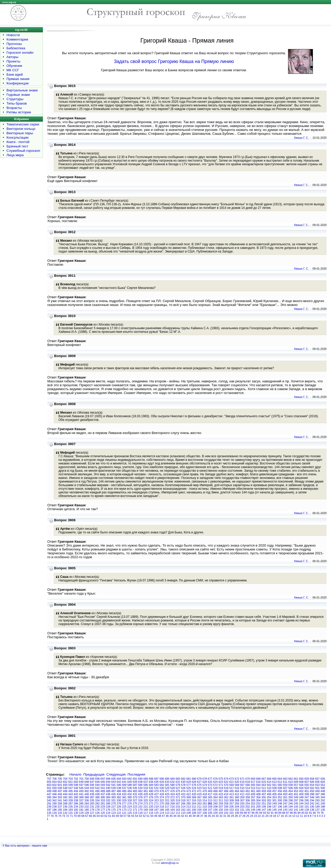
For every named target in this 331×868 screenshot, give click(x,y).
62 (106, 816)
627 (199, 782)
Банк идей (15, 74)
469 (210, 791)
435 (114, 794)
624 (215, 782)
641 (124, 782)
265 (189, 803)
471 (199, 791)
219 (156, 807)
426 (162, 794)
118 (140, 813)
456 (280, 791)
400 (301, 794)
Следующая (116, 774)
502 (312, 788)
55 (133, 816)
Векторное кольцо (21, 129)
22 (259, 816)
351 (285, 797)
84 (299, 813)
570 (226, 785)
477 (167, 791)
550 (55, 788)
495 (71, 791)
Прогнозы (14, 44)
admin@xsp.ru (170, 863)
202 (248, 807)
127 (92, 813)
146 (269, 810)
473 (189, 791)
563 (264, 785)
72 (67, 816)
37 (202, 816)
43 (179, 816)
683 (178, 779)
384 (108, 797)
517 (232, 788)
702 (76, 779)
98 (245, 813)
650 (76, 782)
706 (55, 779)
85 (295, 813)
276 (130, 803)
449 (318, 791)
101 (232, 813)
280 (108, 803)
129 (81, 813)
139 (307, 810)
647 (92, 782)
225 (124, 807)
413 (232, 794)
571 (221, 785)
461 (253, 791)
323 (156, 800)
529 (167, 788)
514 (248, 788)
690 (140, 779)
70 (75, 816)
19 (271, 816)
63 (102, 816)
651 (71, 782)
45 (171, 816)
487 (114, 791)
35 (209, 816)
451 (307, 791)
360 (237, 797)
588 (130, 785)
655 (49, 782)
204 (237, 807)
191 (307, 807)
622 (226, 782)
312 (215, 800)
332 (108, 800)
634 (162, 782)
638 (140, 782)
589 (124, 785)
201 (253, 807)
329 (124, 800)
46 (167, 816)
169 (146, 810)
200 (258, 807)
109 (189, 813)
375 (156, 797)
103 (221, 813)
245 (296, 803)
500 (323, 788)
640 (130, 782)
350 (291, 797)
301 (275, 800)
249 (275, 803)
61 (110, 816)
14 (290, 816)
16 (282, 816)
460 (258, 791)
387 (92, 797)
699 (92, 779)
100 (237, 813)
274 (140, 803)
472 (194, 791)
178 (97, 810)
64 (98, 816)
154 (226, 810)
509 (275, 788)
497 (60, 791)
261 (210, 803)
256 (237, 803)
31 (225, 816)
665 (275, 779)
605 (318, 782)
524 (194, 788)
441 (81, 794)
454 (291, 791)
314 (205, 800)
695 (114, 779)
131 (71, 813)
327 (135, 800)
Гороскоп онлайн (20, 53)
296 (301, 800)
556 (301, 785)
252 (258, 803)
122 (119, 813)
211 (199, 807)
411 (242, 794)
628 (194, 782)
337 (81, 800)
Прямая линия (18, 79)
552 (323, 785)
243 (307, 803)
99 (242, 813)
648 (87, 782)
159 (199, 810)
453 (296, 791)
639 (135, 782)
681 (189, 779)
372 (172, 797)
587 (135, 785)
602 (55, 785)
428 (151, 794)
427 (156, 794)
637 (146, 782)
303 (264, 800)
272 (151, 803)
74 (60, 816)
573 (210, 785)
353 (275, 797)
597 (81, 785)
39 (194, 816)
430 (140, 794)
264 (194, 803)
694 (119, 779)
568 (237, 785)
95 (257, 813)
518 (226, 788)
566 (248, 785)
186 (55, 810)
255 (242, 803)
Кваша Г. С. (302, 138)
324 (151, 800)
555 (307, 785)
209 (210, 807)
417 (210, 794)
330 (119, 800)
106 (205, 813)
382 (119, 797)
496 (65, 791)
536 (130, 788)
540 (108, 788)
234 (76, 807)
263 (199, 803)
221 (146, 807)
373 (167, 797)
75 (56, 816)
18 (275, 816)
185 (60, 810)
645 (103, 782)
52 (144, 816)
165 (167, 810)
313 (210, 800)
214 (183, 807)
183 (71, 810)
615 (264, 782)
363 (221, 797)
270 (162, 803)
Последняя (136, 774)
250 (269, 803)
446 (55, 794)
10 (305, 816)
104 (215, 813)
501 (318, 788)
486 (119, 791)
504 (301, 788)
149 (253, 810)
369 (189, 797)
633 (167, 782)
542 (97, 788)
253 (253, 803)
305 (253, 800)
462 (248, 791)
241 (318, 803)
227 (114, 807)
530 (162, 788)
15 (286, 816)
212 (194, 807)
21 (263, 816)
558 (291, 785)
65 (94, 816)
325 (146, 800)
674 (226, 779)
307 (242, 800)
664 (280, 779)
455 (285, 791)
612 (280, 782)
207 (221, 807)
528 (172, 788)
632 (172, 782)
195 (285, 807)
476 (172, 791)
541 (103, 788)
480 (151, 791)
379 (135, 797)
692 (130, 779)
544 (87, 788)
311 (221, 800)
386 (97, 797)
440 (87, 794)
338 (76, 800)
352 (280, 797)
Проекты (13, 61)
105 (210, 813)
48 (160, 816)
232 (87, 807)
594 (97, 785)
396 (323, 794)
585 (146, 785)
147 (264, 810)
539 (114, 788)
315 (199, 800)
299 (285, 800)
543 (92, 788)
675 (221, 779)
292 (323, 800)
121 (124, 813)
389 (81, 797)
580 (172, 785)
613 (275, 782)
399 (307, 794)
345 (318, 797)
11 (302, 816)
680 (194, 779)
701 (81, 779)
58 (121, 816)
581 (167, 785)
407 (264, 794)
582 (162, 785)
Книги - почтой (18, 142)
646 (97, 782)
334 (97, 800)
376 (151, 797)
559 (285, 785)
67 (87, 816)
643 (114, 782)
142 (291, 810)
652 (65, 782)
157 (210, 810)
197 (275, 807)
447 (49, 794)
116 (151, 813)
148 (258, 810)
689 (146, 779)
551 (49, 788)
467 (221, 791)
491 (92, 791)
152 (237, 810)
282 (97, 803)
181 (81, 810)
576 (194, 785)
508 (280, 788)
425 (167, 794)
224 (130, 807)
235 (71, 807)
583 (156, 785)
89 (280, 813)
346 (312, 797)
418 (205, 794)
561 (275, 785)
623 (221, 782)
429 (146, 794)
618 (248, 782)
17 (279, 816)
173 (124, 810)
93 (265, 813)
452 (301, 791)
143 (285, 810)
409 (253, 794)
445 (60, 794)
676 (215, 779)
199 (264, 807)
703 (71, 779)
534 (140, 788)
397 (318, 794)
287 (71, 803)
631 (178, 782)
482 (140, 791)
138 (312, 810)
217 (167, 807)
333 (103, 800)
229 (103, 807)
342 (55, 800)
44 (175, 816)
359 (242, 797)
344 (323, 797)
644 (108, 782)
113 (167, 813)
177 (103, 810)
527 (178, 788)
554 (312, 785)
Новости (13, 35)
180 (87, 810)
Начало (75, 774)
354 (269, 797)
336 (87, 800)
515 (242, 788)
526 (183, 788)
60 (114, 816)
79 (318, 813)
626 (205, 782)
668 (258, 779)
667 (264, 779)
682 (183, 779)
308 (237, 800)
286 (76, 803)
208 (215, 807)
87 (288, 813)
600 (65, 785)
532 (151, 788)
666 (269, 779)
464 (237, 791)
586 (140, 785)
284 (87, 803)
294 (312, 800)
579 (178, 785)
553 (318, 785)
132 (65, 813)
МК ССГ (13, 70)
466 (226, 791)
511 (264, 788)
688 (151, 779)
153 (232, 810)
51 (148, 816)
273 (146, 803)
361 (232, 797)
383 (114, 797)
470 (205, 791)
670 (248, 779)
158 (205, 810)
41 (186, 816)
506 (291, 788)
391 (71, 797)
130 (76, 813)
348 (301, 797)
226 (119, 807)
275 (135, 803)
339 (71, 800)
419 (199, 794)
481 (146, 791)
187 (49, 810)
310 (226, 800)
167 (156, 810)
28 (236, 816)
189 (318, 807)
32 (221, 816)
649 (81, 782)
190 (312, 807)
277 (124, 803)
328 (130, 800)
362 (226, 797)
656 (323, 779)
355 (264, 797)
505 (296, 788)
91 (272, 813)
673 (232, 779)
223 (135, 807)
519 (221, 788)
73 (64, 816)
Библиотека (16, 48)
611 (285, 782)
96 (253, 813)
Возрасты (14, 108)
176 (108, 810)
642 (119, 782)
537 (124, 788)
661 (296, 779)
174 (119, 810)
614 (269, 782)
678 (205, 779)
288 (65, 803)
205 (232, 807)
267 (178, 803)
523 (199, 788)
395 (49, 797)
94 (261, 813)
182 (76, 810)
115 (156, 813)
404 (280, 794)
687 (156, 779)
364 (215, 797)
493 (81, 791)
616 (258, 782)
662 (291, 779)
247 (285, 803)
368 (194, 797)
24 (252, 816)
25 (248, 816)
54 (137, 816)
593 (103, 785)
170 (140, 810)
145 (275, 810)
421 (189, 794)
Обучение (14, 66)
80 (314, 813)
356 (258, 797)
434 (119, 794)
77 (48, 816)
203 (242, 807)
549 (60, 788)
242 (312, 803)
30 (229, 816)
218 (162, 807)
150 (248, 810)
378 (140, 797)
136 (323, 810)
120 (130, 813)
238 (55, 807)
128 (87, 813)
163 (178, 810)
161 (189, 810)
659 (307, 779)
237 (60, 807)
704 (65, 779)
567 (242, 785)
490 (97, 791)
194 (291, 807)
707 (49, 779)
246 (291, 803)
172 (130, 810)
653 (60, 782)
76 (52, 816)
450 (312, 791)
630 (183, 782)
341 (60, 800)
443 (71, 794)
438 (97, 794)
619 (242, 782)
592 (108, 785)
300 (280, 800)
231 (92, 807)
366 (205, 797)
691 (135, 779)
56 (129, 816)
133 (60, 813)
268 (172, 803)
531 (156, 788)
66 (91, 816)
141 (296, 810)
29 (232, 816)
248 (280, 803)
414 (226, 794)
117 (146, 813)
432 (130, 794)
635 (156, 782)
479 (156, 791)
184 (65, 810)
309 (232, 800)
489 (103, 791)
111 (178, 813)
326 (140, 800)
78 (322, 813)
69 (79, 816)
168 (151, 810)
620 (237, 782)
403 (285, 794)
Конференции (18, 83)
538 (119, 788)
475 (178, 791)
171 (135, 810)
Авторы (12, 57)
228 (108, 807)
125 (103, 813)
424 (172, 794)
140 (301, 810)
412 (237, 794)
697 (103, 779)
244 (301, 803)
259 (221, 803)
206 (226, 807)
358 (248, 797)
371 (178, 797)
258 (226, 803)
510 (269, 788)
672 (237, 779)
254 (248, 803)
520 (215, 788)
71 (71, 816)
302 (269, 800)
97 (249, 813)
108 (194, 813)
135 (49, 813)
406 (269, 794)
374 (162, 797)
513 (253, 788)
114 (162, 813)
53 (140, 816)
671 (242, 779)
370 (183, 797)
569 (232, 785)
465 (232, 791)
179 (92, 810)
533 (146, 788)
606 (312, 782)
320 (172, 800)
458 (269, 791)
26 (244, 816)
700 (87, 779)
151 (242, 810)
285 (81, 803)
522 (205, 788)
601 (60, 785)
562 (269, 785)
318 (183, 800)
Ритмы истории (19, 112)
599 (71, 785)
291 (49, 803)
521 (210, 788)
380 (130, 797)
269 (167, 803)
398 (312, 794)
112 (172, 813)
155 (221, 810)
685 (167, 779)
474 (183, 791)
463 (242, 791)
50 (152, 816)
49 (156, 816)
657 (318, 779)
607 (307, 782)
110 (183, 813)
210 (205, 807)
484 (130, 791)
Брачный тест (17, 146)
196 (280, 807)
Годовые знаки (18, 95)
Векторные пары (20, 133)
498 (55, 791)
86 (291, 813)
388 (87, 797)
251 (264, 803)
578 (183, 785)
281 (103, 803)
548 (65, 788)
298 (291, 800)
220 (151, 807)
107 (199, 813)
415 (221, 794)
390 (76, 797)
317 (189, 800)
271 (156, 803)
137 (318, 810)
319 (178, 800)
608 (301, 782)
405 (275, 794)
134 (55, 813)
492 (87, 791)
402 (291, 794)
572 (215, 785)
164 (172, 810)
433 (124, 794)
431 (135, 794)
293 (318, 800)
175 (114, 810)
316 (194, 800)
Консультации (17, 137)
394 (55, 797)
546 (76, 788)
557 (296, 785)
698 (97, 779)
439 (92, 794)
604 (323, 782)
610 (291, 782)
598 (76, 785)
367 (199, 797)
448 (323, 791)
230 (97, 807)
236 (65, 807)
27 (240, 816)
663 (285, 779)
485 (124, 791)
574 (205, 785)
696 (108, 779)
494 (76, 791)
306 (248, 800)
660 (301, 779)
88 (284, 813)
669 (253, 779)
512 (258, 788)
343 (49, 800)
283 (92, 803)
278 (119, 803)
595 (92, 785)
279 (114, 803)
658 (312, 779)
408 (258, 794)
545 (81, 788)
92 (268, 813)
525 (189, 788)
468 (215, 791)
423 (178, 794)
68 (83, 816)
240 (323, 803)
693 (124, 779)
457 (275, 791)
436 (108, 794)
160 (194, 810)
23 (255, 816)
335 (92, 800)
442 (76, 794)
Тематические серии (23, 124)
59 (117, 816)
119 (135, 813)
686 (162, 779)
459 (264, 791)
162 (183, 810)
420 (194, 794)
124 (108, 813)
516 (237, 788)
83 (303, 813)
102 (226, 813)
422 (183, 794)
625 (210, 782)
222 (140, 807)
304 (258, 800)
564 (258, 785)
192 (301, 807)
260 (215, 803)
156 (215, 810)
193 (296, 807)
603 (49, 785)
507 (285, 788)
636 (151, 782)
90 (276, 813)
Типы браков (17, 103)
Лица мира (15, 155)
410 (248, 794)
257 (232, 803)
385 (103, 797)
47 (163, 816)
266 (183, 803)
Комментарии (17, 39)
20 (267, 816)
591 (114, 785)
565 (253, 785)
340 (65, 800)
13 (294, 816)
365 (210, 797)
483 (135, 791)
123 (114, 813)
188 (323, 807)
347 (307, 797)
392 (65, 797)
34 (213, 816)
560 (280, 785)
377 (146, 797)
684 (172, 779)
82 (307, 813)
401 (296, 794)
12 (298, 816)
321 (167, 800)
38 (198, 816)
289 (60, 803)
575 (199, 785)
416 (215, 794)
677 (210, 779)
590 (119, 785)
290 (55, 803)
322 (162, 800)
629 (189, 782)
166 (162, 810)
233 (81, 807)
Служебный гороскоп (23, 151)
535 (135, 788)
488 (108, 791)
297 (296, 800)
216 (172, 807)
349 (296, 797)
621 (232, 782)
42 (183, 816)
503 (307, 788)
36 (206, 816)
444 (65, 794)
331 (114, 800)
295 (307, 800)
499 (49, 791)
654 (55, 782)
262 (205, 803)
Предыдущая (94, 774)
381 (124, 797)
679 (199, 779)
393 (60, 797)
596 (87, 785)
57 (125, 816)
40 (190, 816)
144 (280, 810)
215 (178, 807)
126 (97, 813)
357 (253, 797)
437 (103, 794)
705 (60, 779)
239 (49, 807)
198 (269, 807)
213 (189, 807)
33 (217, 816)
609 (296, 782)
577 (189, 785)
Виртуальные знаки (22, 90)
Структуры (15, 99)
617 (253, 782)
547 (71, 788)
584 (151, 785)
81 (311, 813)
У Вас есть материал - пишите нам (25, 846)
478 (162, 791)
